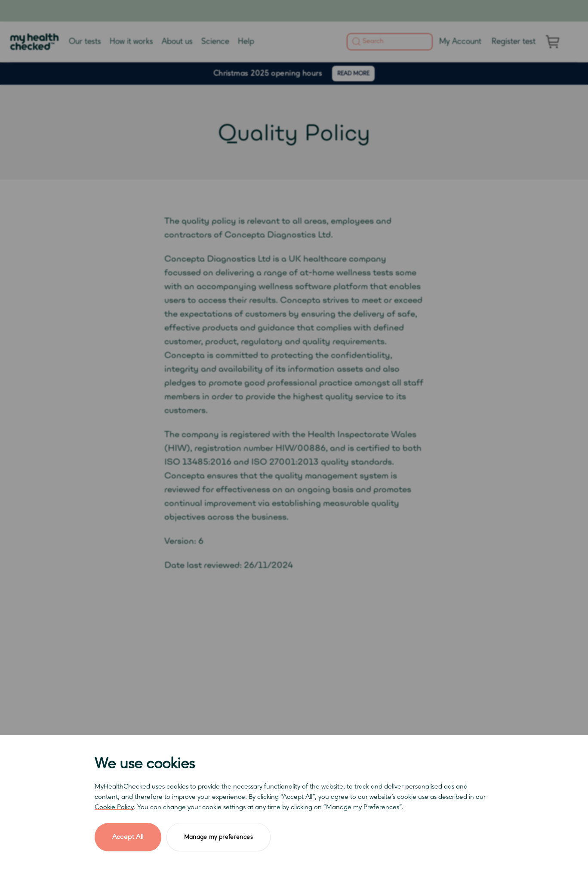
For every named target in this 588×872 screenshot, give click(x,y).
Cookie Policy (114, 807)
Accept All (128, 837)
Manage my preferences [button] (219, 837)
